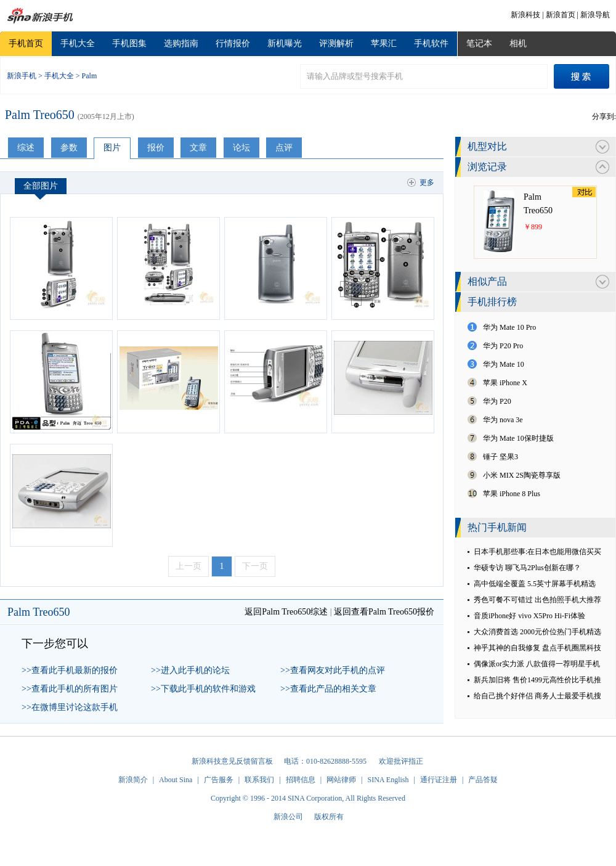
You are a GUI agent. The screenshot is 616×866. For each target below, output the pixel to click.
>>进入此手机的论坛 (190, 670)
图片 (112, 148)
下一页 (255, 566)
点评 (284, 148)
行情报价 (233, 43)
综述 (26, 148)
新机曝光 (285, 43)
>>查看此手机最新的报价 (70, 670)
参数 (69, 148)
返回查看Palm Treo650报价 (384, 612)
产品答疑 (483, 780)
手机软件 (431, 43)
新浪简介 (133, 780)
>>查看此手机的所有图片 (70, 689)
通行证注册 (439, 780)
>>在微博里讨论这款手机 (70, 707)
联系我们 (259, 780)
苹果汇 (384, 43)
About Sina (176, 780)
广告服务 (219, 780)
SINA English (388, 780)
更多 (427, 182)
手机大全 (78, 43)
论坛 (241, 148)
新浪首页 (561, 15)
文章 (198, 148)
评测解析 (336, 43)
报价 (156, 148)
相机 (518, 43)
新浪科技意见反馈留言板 (232, 761)
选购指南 (181, 43)
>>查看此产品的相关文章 (328, 689)
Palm (90, 76)
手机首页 (26, 43)
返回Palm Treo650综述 (286, 612)
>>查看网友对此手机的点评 (333, 670)
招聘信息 (301, 780)
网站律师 (341, 780)
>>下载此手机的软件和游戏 (203, 689)
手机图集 (129, 43)
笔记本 (479, 43)
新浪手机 (22, 76)
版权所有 (329, 817)
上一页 (188, 566)
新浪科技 (525, 15)
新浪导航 (595, 15)
